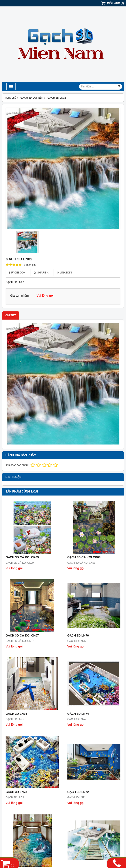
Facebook (17, 273)
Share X (41, 273)
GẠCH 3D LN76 (78, 635)
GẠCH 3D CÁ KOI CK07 (22, 635)
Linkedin (64, 273)
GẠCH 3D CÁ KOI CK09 (22, 557)
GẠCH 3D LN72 (78, 792)
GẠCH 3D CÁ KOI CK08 (84, 557)
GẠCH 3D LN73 (16, 792)
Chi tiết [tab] (11, 315)
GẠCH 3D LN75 (16, 714)
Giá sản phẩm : (20, 296)
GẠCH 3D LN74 (78, 714)
